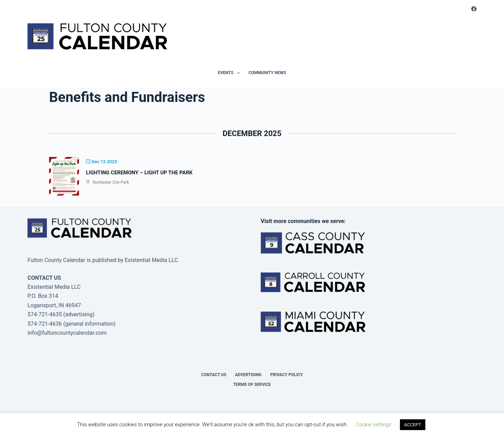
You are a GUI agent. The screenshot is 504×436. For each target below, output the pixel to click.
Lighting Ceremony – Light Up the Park (139, 173)
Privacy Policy (286, 375)
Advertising (248, 375)
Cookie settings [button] (374, 425)
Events (230, 73)
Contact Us (214, 375)
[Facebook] (474, 9)
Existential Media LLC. (152, 260)
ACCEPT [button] (413, 425)
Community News (267, 73)
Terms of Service (252, 385)
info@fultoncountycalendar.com (67, 333)
